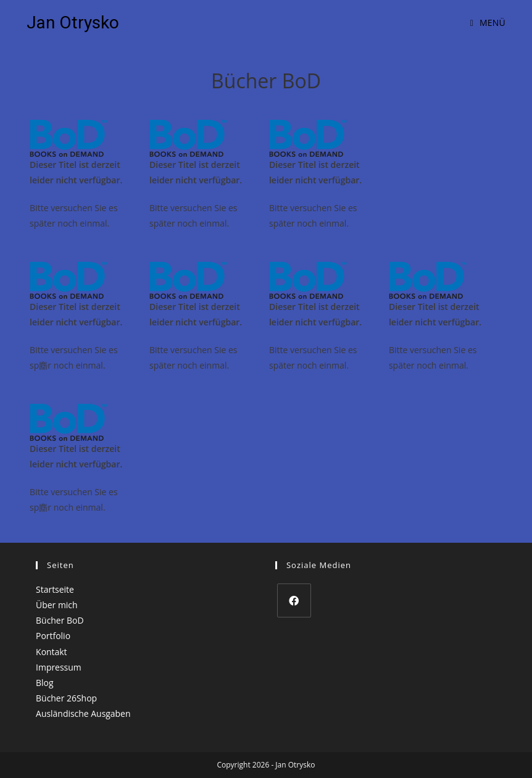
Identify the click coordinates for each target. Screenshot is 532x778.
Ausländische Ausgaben (83, 713)
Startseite (55, 589)
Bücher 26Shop (66, 698)
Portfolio (53, 636)
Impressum (59, 667)
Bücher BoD (60, 620)
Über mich (57, 605)
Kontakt (52, 652)
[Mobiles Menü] (488, 23)
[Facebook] (294, 600)
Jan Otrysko (73, 23)
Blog (45, 683)
